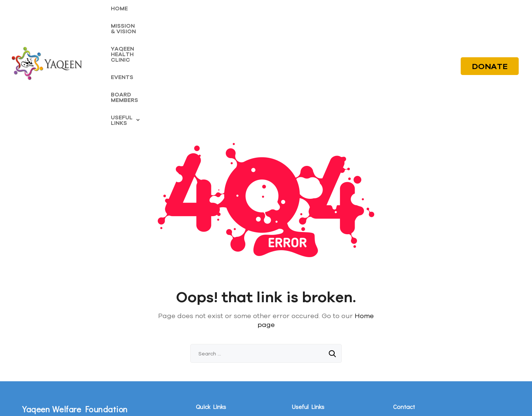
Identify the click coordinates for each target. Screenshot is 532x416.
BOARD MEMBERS (319, 19)
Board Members (214, 369)
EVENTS (277, 19)
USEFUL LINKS (373, 19)
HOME (119, 19)
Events (203, 358)
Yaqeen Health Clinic (219, 347)
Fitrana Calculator (311, 347)
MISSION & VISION (159, 19)
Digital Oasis (320, 403)
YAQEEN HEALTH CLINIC (225, 19)
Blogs (298, 336)
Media (298, 325)
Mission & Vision (214, 336)
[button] (373, 19)
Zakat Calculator (310, 358)
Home (202, 325)
